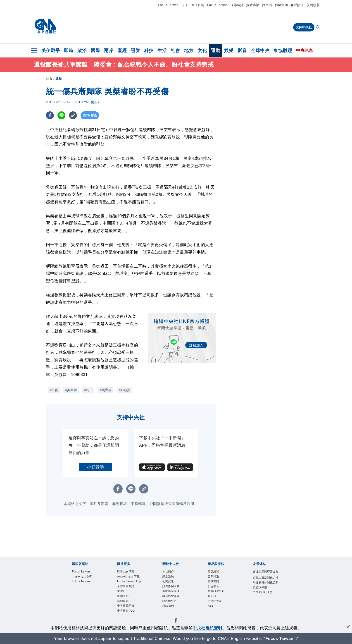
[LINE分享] (61, 115)
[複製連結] (73, 115)
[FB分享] (50, 115)
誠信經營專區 (171, 597)
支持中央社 (304, 27)
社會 (175, 50)
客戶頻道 (297, 5)
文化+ (121, 592)
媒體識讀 (253, 5)
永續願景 (313, 5)
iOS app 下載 (126, 572)
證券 (135, 50)
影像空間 (281, 5)
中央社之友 (215, 602)
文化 (202, 50)
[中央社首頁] (45, 26)
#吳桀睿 (71, 390)
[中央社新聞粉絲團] (176, 622)
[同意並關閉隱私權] (348, 627)
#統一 (88, 390)
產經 (122, 50)
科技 (149, 50)
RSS (211, 607)
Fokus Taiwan (217, 5)
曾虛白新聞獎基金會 (266, 572)
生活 (162, 50)
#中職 (54, 390)
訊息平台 (213, 587)
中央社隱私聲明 (207, 628)
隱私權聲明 (170, 602)
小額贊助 (95, 467)
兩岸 (109, 50)
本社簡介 (168, 572)
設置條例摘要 (171, 587)
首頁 (49, 79)
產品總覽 (213, 572)
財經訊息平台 (216, 592)
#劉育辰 (106, 390)
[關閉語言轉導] (348, 638)
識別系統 (168, 577)
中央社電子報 (126, 607)
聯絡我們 (168, 607)
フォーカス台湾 (193, 5)
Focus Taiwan (168, 5)
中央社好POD (126, 612)
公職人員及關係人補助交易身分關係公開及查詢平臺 (266, 583)
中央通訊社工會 (263, 593)
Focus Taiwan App (129, 582)
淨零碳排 (237, 5)
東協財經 (283, 50)
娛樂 (229, 50)
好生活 (267, 5)
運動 (215, 50)
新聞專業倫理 (171, 592)
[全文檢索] (318, 28)
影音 (242, 50)
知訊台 (212, 597)
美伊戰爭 (51, 50)
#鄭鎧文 (125, 390)
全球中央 (260, 50)
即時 (69, 50)
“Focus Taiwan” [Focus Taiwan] (279, 639)
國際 (95, 50)
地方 (189, 50)
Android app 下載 (129, 577)
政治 (82, 50)
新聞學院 (123, 602)
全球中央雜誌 (126, 587)
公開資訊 (168, 582)
